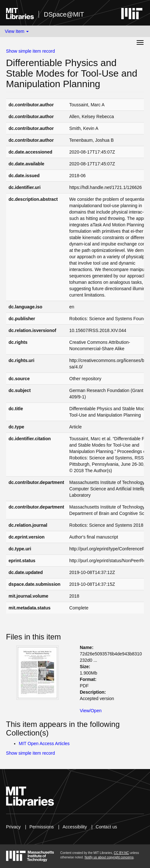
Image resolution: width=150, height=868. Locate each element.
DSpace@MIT (64, 14)
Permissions (41, 827)
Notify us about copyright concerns (109, 857)
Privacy (13, 827)
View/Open (91, 711)
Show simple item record (30, 51)
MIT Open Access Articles (44, 743)
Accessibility (75, 827)
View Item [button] (17, 31)
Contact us (106, 827)
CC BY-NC (121, 853)
